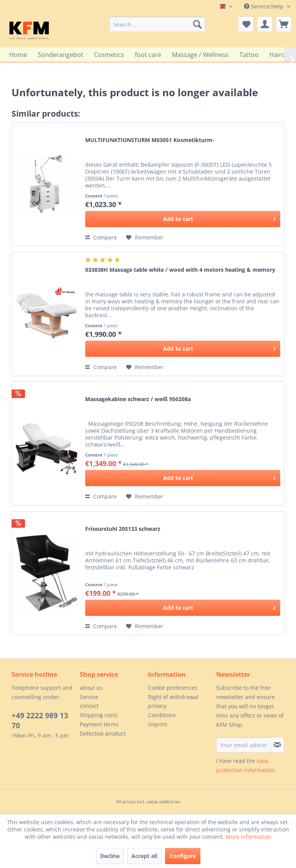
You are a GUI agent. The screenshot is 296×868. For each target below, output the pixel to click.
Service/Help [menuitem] (264, 6)
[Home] (18, 55)
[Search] (197, 24)
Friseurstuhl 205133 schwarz (123, 529)
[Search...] (158, 24)
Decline (110, 856)
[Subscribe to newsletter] (277, 745)
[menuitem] (158, 24)
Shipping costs (99, 715)
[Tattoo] (249, 55)
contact (89, 706)
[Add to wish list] (145, 237)
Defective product (103, 733)
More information (249, 837)
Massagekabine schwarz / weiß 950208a (138, 399)
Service (89, 697)
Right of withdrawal (173, 697)
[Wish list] (246, 24)
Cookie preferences (173, 688)
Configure (183, 856)
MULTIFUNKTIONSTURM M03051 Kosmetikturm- (150, 140)
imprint (158, 724)
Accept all (144, 856)
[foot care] (148, 55)
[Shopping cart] (284, 24)
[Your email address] (244, 745)
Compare (101, 237)
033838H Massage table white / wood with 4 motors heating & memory (180, 270)
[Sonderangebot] (61, 55)
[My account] (265, 24)
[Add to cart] (183, 219)
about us (91, 688)
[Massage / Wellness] (200, 55)
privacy (157, 706)
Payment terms (99, 724)
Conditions (162, 715)
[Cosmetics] (109, 55)
